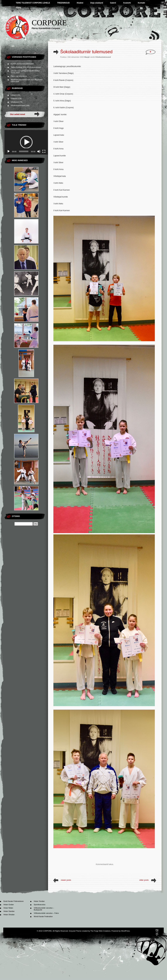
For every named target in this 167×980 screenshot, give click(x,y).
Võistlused (15, 102)
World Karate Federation (43, 916)
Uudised (14, 98)
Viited (18, 8)
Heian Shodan (9, 915)
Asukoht (127, 3)
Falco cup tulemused (19, 76)
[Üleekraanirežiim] (44, 151)
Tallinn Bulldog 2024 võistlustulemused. (26, 67)
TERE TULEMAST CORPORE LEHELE (33, 3)
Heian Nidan (8, 908)
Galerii (113, 3)
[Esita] (9, 151)
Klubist (80, 3)
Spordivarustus (40, 905)
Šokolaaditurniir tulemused (86, 52)
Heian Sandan (9, 911)
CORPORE (49, 23)
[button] (26, 142)
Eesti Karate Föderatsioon (14, 901)
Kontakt (141, 3)
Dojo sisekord (97, 3)
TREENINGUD (63, 3)
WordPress (125, 931)
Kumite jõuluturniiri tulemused (22, 64)
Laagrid (14, 95)
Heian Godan (9, 905)
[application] (26, 142)
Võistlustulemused (18, 105)
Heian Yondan (39, 901)
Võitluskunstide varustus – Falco (46, 913)
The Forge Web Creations (100, 931)
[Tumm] (39, 151)
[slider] (24, 151)
